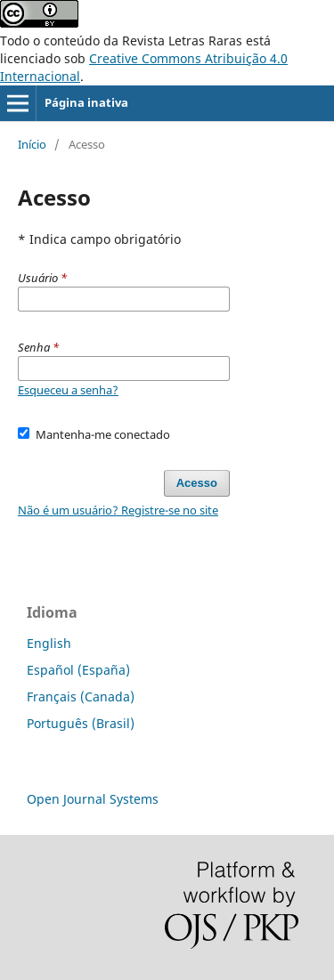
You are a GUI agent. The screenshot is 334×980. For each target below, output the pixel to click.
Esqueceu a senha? (68, 390)
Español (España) (78, 670)
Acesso (197, 483)
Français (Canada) (81, 697)
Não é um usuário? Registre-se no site (118, 510)
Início (32, 144)
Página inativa (86, 102)
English (49, 643)
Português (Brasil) (81, 723)
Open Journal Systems (93, 799)
